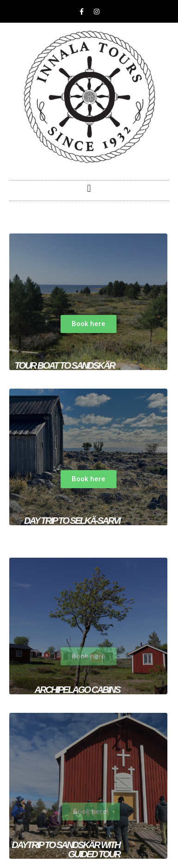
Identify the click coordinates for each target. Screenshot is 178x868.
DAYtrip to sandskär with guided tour (66, 849)
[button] (89, 188)
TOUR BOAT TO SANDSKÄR (64, 365)
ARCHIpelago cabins (77, 690)
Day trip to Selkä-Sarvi (72, 521)
